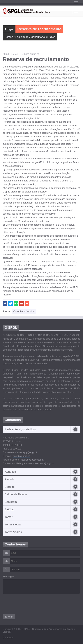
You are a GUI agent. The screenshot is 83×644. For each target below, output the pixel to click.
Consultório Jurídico (43, 37)
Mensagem (9, 576)
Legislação (22, 37)
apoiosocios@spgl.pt (32, 460)
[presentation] (31, 604)
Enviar (9, 617)
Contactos (8, 637)
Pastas (9, 37)
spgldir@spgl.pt (21, 456)
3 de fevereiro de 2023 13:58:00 (21, 54)
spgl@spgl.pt (30, 452)
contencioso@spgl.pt (42, 463)
